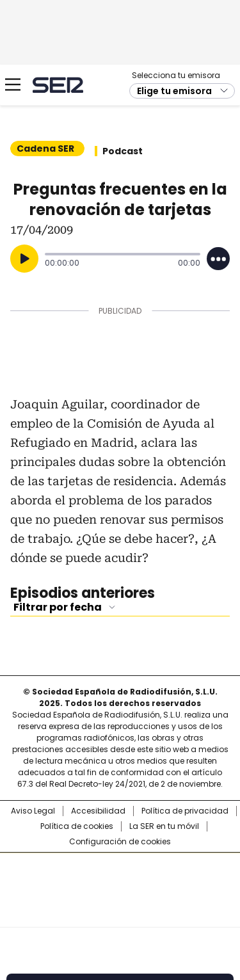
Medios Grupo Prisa (121, 913)
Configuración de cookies (120, 842)
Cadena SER (58, 85)
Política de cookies (77, 826)
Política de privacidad (185, 811)
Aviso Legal (33, 811)
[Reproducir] (24, 259)
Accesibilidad (98, 811)
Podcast (123, 151)
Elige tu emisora (174, 91)
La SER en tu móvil (164, 826)
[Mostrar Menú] (13, 84)
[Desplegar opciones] (218, 259)
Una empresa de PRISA (120, 882)
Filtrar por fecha (58, 607)
